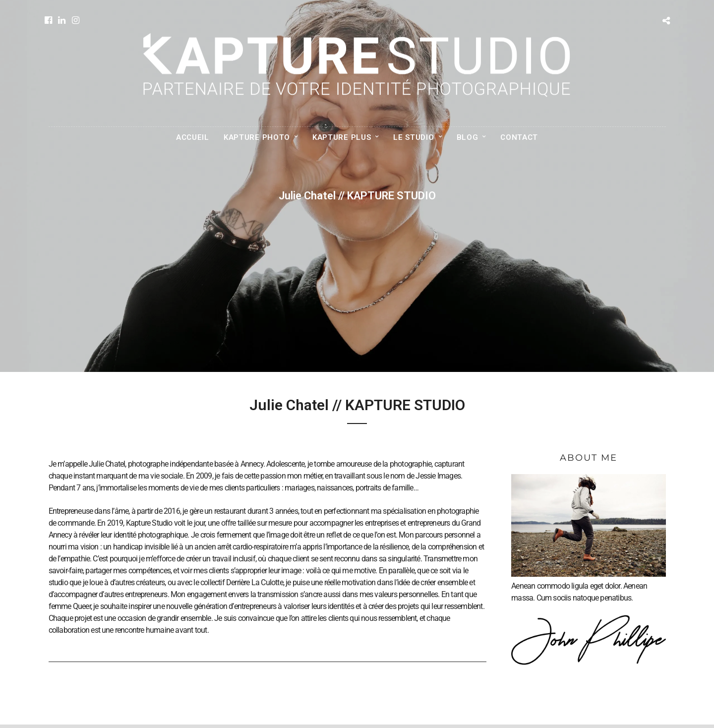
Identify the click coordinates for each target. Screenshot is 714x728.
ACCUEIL (193, 137)
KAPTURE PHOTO (257, 137)
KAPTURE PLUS (342, 137)
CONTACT (519, 137)
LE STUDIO (414, 137)
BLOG (468, 137)
